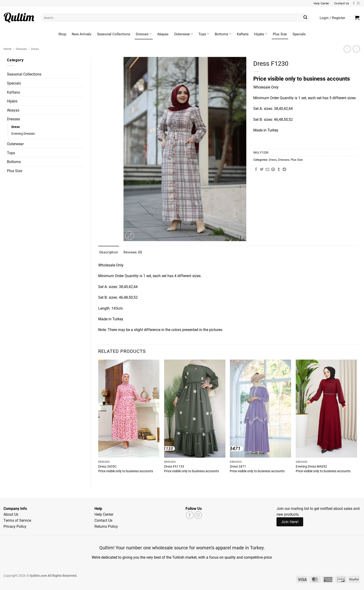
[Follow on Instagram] (358, 3)
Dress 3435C (107, 466)
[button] (357, 18)
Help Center (104, 514)
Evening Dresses (23, 133)
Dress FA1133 (174, 466)
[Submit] (305, 18)
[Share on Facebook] (256, 170)
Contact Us (103, 520)
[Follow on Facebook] (354, 3)
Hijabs (261, 34)
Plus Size (280, 34)
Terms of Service (17, 520)
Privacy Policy (15, 526)
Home (7, 49)
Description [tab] (109, 252)
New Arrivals (82, 34)
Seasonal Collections (114, 34)
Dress (35, 49)
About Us (11, 514)
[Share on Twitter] (262, 170)
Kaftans (243, 34)
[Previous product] (356, 49)
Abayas (163, 34)
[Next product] (347, 49)
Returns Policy (106, 526)
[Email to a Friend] (267, 170)
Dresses (144, 34)
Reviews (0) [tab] (133, 252)
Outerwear (184, 34)
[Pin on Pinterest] (273, 170)
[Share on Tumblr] (279, 170)
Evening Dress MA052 (311, 466)
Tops (204, 34)
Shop (62, 34)
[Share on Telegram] (284, 170)
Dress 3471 (238, 466)
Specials (299, 34)
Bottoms (223, 34)
